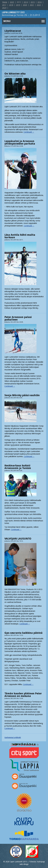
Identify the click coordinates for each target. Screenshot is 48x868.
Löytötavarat (13, 31)
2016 (40, 2)
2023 (39, 5)
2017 (4, 5)
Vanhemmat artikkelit (13, 737)
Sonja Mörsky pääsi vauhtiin (22, 395)
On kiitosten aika (15, 74)
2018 (11, 5)
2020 (25, 5)
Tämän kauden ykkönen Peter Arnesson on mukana (23, 695)
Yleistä (5, 2)
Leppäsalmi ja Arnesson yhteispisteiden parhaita (20, 142)
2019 (18, 5)
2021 (32, 5)
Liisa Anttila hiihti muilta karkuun (20, 236)
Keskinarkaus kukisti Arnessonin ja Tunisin (18, 467)
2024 (4, 8)
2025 (12, 2)
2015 (33, 2)
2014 (26, 2)
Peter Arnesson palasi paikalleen (18, 318)
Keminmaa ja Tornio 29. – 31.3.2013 (21, 14)
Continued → (29, 132)
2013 (19, 2)
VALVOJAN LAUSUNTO (18, 539)
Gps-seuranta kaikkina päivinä (23, 633)
